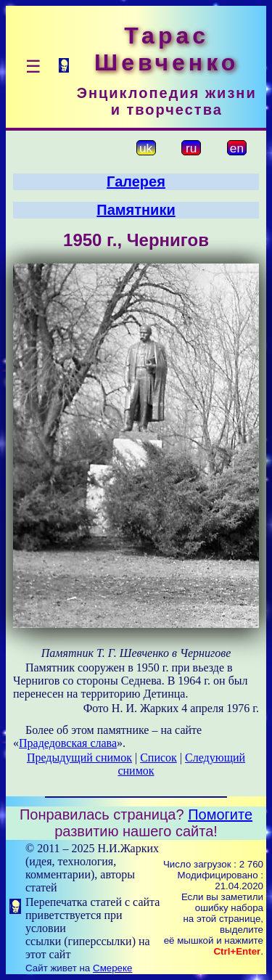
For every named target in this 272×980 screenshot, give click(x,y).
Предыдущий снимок (79, 758)
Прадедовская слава (68, 743)
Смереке (112, 968)
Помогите (220, 814)
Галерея (136, 181)
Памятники (136, 210)
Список (158, 758)
